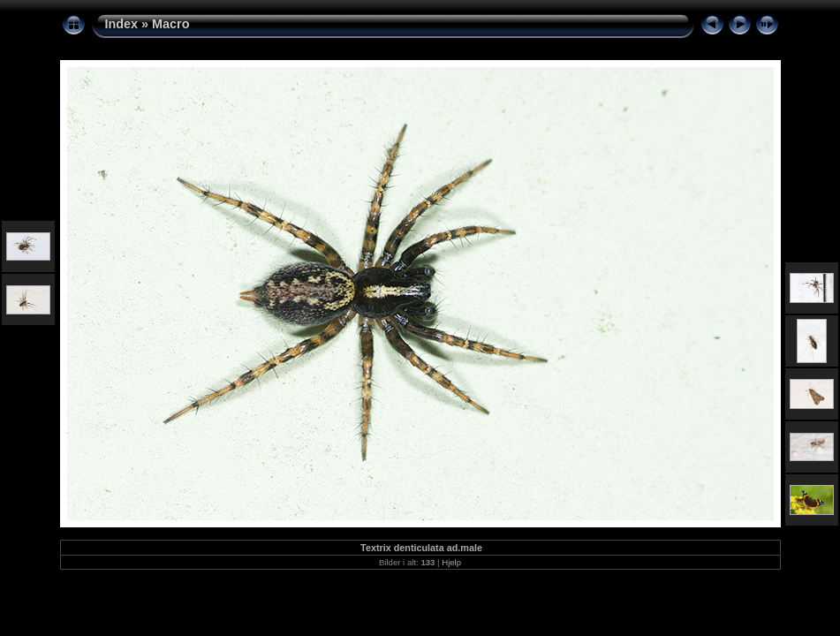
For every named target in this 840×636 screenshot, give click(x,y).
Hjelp (451, 562)
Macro (170, 24)
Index (122, 24)
